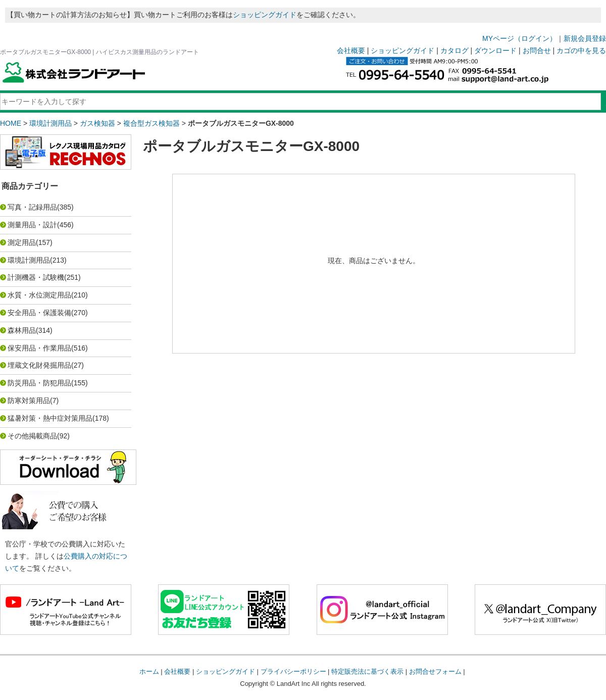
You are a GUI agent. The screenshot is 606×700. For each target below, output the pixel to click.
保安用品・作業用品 (39, 348)
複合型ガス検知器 (151, 123)
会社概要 (351, 51)
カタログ (454, 51)
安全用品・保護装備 (39, 313)
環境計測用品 (50, 123)
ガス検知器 (97, 123)
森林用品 (22, 330)
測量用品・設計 (32, 225)
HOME (11, 123)
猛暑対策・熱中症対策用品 (50, 418)
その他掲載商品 (32, 436)
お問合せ (537, 51)
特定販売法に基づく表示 (367, 671)
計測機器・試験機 (36, 277)
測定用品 (22, 242)
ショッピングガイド (265, 15)
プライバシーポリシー (293, 671)
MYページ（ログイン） (519, 38)
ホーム (149, 671)
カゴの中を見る (581, 51)
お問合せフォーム (435, 671)
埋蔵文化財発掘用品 (39, 365)
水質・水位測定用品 (39, 295)
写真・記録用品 (32, 207)
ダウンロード (495, 51)
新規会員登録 (585, 38)
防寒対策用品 (29, 401)
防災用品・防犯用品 (39, 383)
